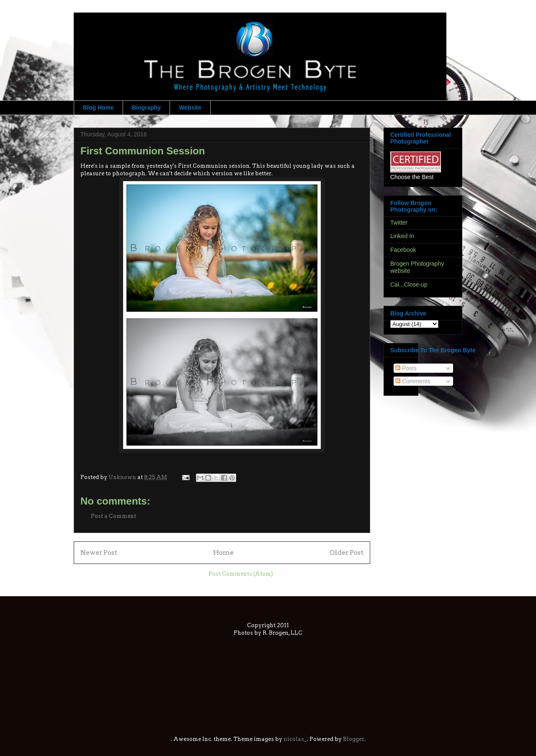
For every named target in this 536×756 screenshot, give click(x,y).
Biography (146, 108)
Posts (406, 368)
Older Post (347, 552)
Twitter (399, 223)
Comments (413, 381)
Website (190, 108)
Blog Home (98, 108)
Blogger (354, 739)
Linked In (402, 236)
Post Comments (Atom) (241, 574)
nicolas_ (295, 739)
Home (223, 552)
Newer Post (99, 552)
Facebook (403, 250)
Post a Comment (113, 516)
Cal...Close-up (409, 284)
